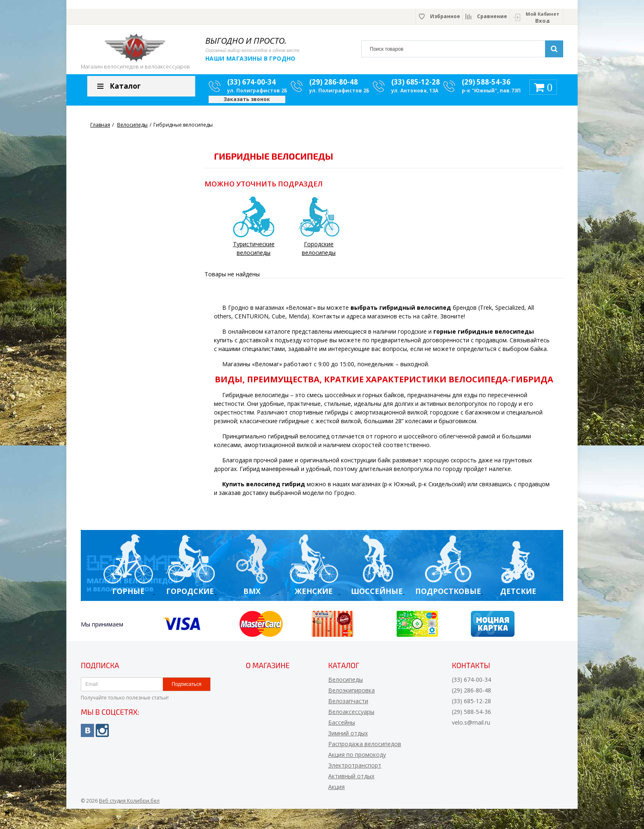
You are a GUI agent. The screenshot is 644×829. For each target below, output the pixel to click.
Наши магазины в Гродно (250, 58)
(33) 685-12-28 (416, 85)
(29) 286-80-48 (334, 85)
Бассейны (342, 725)
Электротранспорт (355, 768)
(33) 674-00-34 (251, 85)
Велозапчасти (348, 703)
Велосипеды (346, 682)
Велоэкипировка (351, 693)
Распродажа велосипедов (365, 746)
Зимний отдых (348, 736)
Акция (336, 789)
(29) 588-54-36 (486, 85)
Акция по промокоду (357, 757)
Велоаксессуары (351, 714)
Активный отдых (351, 778)
